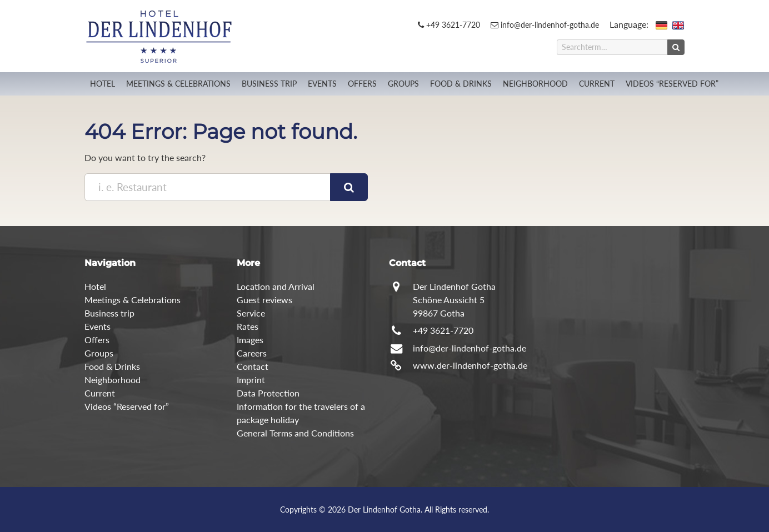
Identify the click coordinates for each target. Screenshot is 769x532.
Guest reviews (264, 300)
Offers (362, 84)
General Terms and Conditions (295, 433)
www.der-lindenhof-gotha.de (470, 365)
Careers (252, 353)
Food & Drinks (461, 84)
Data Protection (268, 393)
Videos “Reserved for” (672, 84)
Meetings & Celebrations (178, 84)
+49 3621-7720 (449, 25)
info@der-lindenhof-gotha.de (545, 25)
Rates (248, 326)
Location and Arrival (276, 286)
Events (322, 84)
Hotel (103, 84)
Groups (403, 84)
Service (251, 313)
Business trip (269, 84)
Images (250, 340)
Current (597, 84)
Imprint (251, 380)
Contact (253, 366)
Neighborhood (535, 84)
